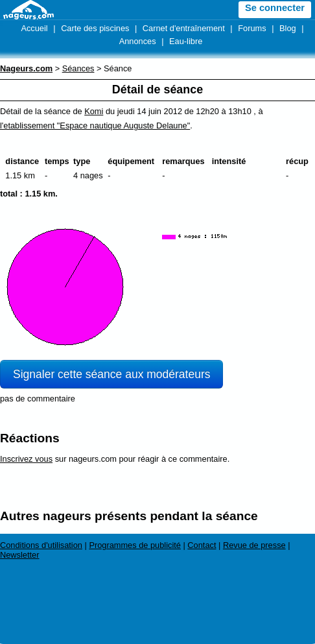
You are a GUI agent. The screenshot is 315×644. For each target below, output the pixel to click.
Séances (78, 68)
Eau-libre (186, 41)
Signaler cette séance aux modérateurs (111, 374)
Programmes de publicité (135, 545)
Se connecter (275, 8)
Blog (288, 28)
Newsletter (19, 555)
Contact (202, 545)
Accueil (34, 28)
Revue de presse (254, 545)
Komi (94, 111)
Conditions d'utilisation (41, 545)
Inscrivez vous (26, 459)
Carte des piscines (95, 28)
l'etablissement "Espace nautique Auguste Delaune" (95, 125)
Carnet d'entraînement (184, 28)
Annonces (138, 41)
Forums (252, 28)
